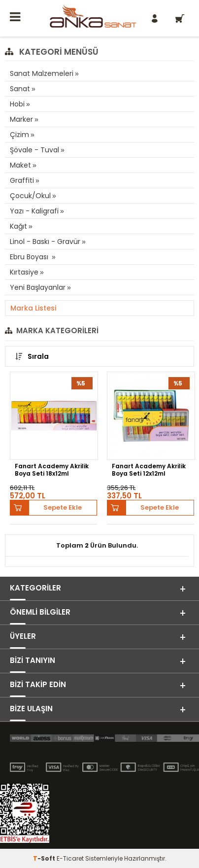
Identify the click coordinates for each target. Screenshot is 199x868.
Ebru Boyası (30, 257)
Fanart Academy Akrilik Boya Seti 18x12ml (52, 470)
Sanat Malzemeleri (42, 73)
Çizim (19, 135)
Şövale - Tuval (34, 150)
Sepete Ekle (63, 507)
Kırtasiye (24, 272)
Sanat (20, 89)
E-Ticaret (70, 858)
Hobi (17, 104)
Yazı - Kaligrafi (34, 211)
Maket (20, 165)
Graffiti (22, 180)
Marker (21, 119)
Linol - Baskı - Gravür (45, 242)
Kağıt (18, 226)
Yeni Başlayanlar (38, 287)
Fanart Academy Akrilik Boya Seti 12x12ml (149, 470)
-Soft (45, 858)
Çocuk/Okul (30, 196)
